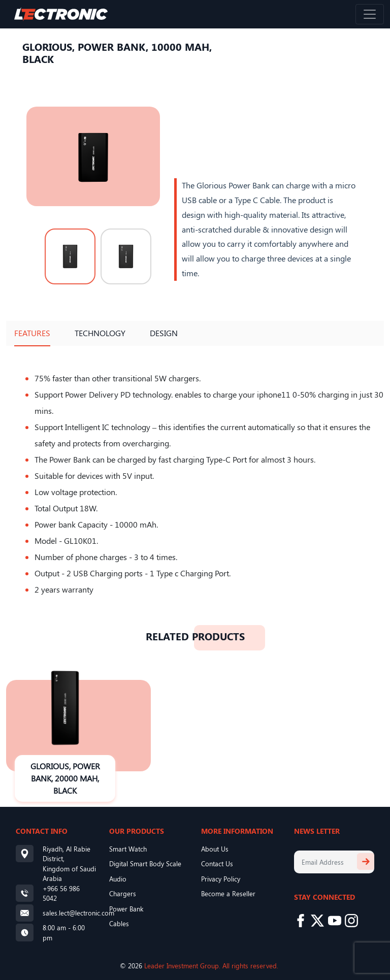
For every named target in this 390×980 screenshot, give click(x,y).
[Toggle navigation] (370, 14)
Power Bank (126, 909)
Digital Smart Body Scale (145, 863)
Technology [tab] (100, 333)
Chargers (123, 893)
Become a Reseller (228, 893)
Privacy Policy (221, 879)
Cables (119, 923)
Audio (118, 879)
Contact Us (217, 863)
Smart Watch (128, 849)
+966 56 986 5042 (61, 893)
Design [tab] (164, 333)
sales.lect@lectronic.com (78, 913)
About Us (215, 849)
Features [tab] (32, 333)
